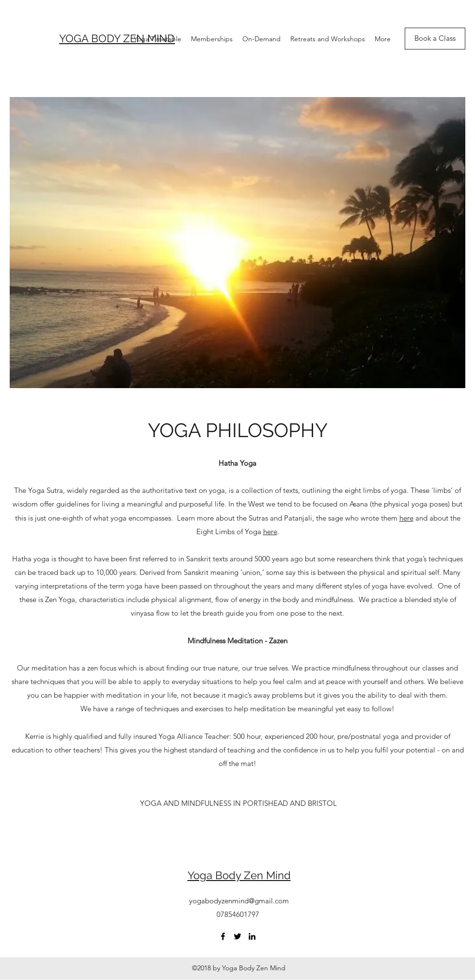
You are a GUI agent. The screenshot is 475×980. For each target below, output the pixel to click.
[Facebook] (223, 936)
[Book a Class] (435, 39)
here (406, 518)
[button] (238, 803)
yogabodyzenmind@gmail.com (239, 901)
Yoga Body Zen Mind (239, 875)
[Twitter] (237, 936)
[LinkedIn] (252, 936)
